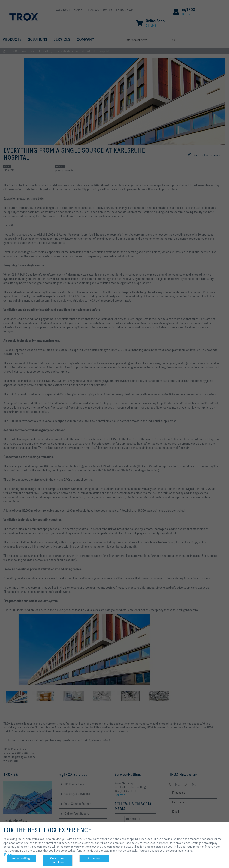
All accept (94, 858)
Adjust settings (22, 858)
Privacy (9, 854)
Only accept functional (58, 860)
